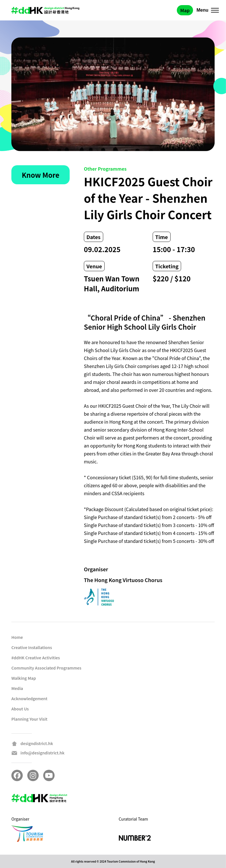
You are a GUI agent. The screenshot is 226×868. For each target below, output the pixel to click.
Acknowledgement (29, 698)
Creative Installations (32, 647)
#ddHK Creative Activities (36, 658)
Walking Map (24, 678)
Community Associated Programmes (46, 668)
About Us (20, 709)
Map (185, 10)
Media (17, 688)
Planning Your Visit (29, 719)
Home (17, 637)
